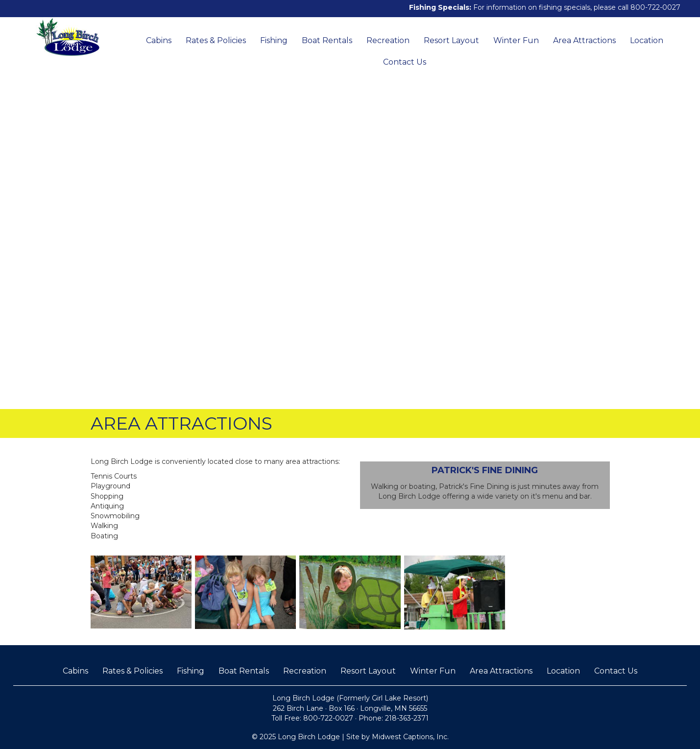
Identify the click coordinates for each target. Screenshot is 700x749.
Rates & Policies (216, 40)
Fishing (274, 40)
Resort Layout (451, 40)
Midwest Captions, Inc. (410, 737)
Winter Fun (516, 40)
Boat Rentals (327, 40)
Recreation (388, 40)
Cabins (159, 40)
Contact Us (405, 62)
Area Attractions (584, 40)
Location (647, 40)
